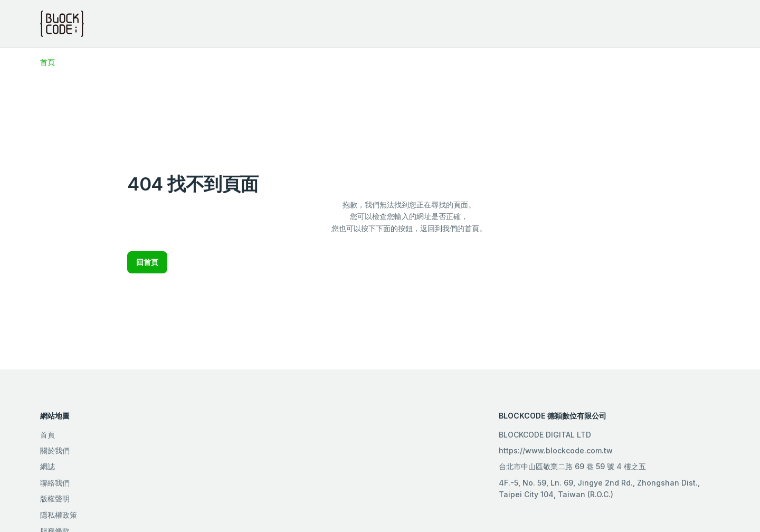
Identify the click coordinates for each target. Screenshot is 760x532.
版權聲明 (55, 498)
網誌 (47, 466)
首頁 (47, 62)
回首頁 (147, 262)
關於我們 (55, 450)
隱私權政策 (59, 515)
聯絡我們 (55, 483)
